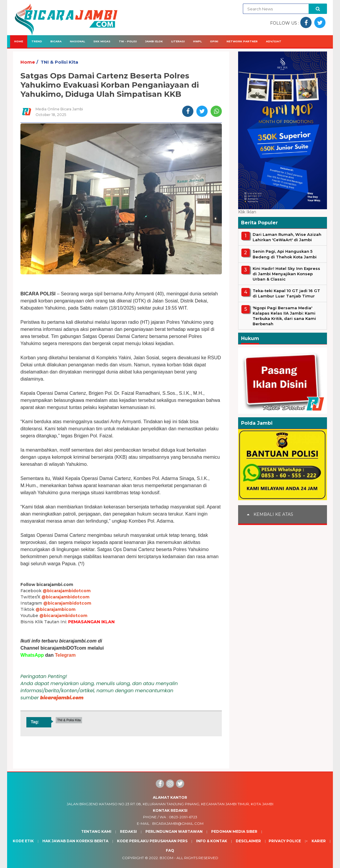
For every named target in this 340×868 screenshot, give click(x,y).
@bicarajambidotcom (67, 591)
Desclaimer (248, 841)
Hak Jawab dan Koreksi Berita (75, 841)
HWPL (197, 41)
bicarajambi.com (62, 698)
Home (19, 41)
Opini (214, 41)
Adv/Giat (274, 41)
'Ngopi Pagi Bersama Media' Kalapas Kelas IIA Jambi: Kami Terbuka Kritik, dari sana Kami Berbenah (284, 316)
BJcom (166, 858)
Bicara (56, 41)
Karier (319, 841)
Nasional (77, 41)
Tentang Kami (96, 831)
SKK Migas (102, 41)
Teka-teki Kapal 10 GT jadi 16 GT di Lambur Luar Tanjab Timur (286, 293)
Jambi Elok (154, 41)
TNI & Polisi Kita (59, 62)
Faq (170, 850)
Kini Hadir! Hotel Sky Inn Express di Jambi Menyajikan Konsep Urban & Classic (286, 274)
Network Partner (242, 41)
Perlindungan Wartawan (174, 831)
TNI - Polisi (128, 41)
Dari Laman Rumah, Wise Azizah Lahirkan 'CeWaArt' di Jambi (287, 237)
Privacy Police (285, 841)
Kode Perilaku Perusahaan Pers (152, 841)
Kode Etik (23, 841)
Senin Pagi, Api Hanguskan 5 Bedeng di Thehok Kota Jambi (285, 254)
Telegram (65, 655)
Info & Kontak (212, 841)
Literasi (178, 41)
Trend (37, 41)
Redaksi (128, 831)
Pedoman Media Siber (234, 831)
